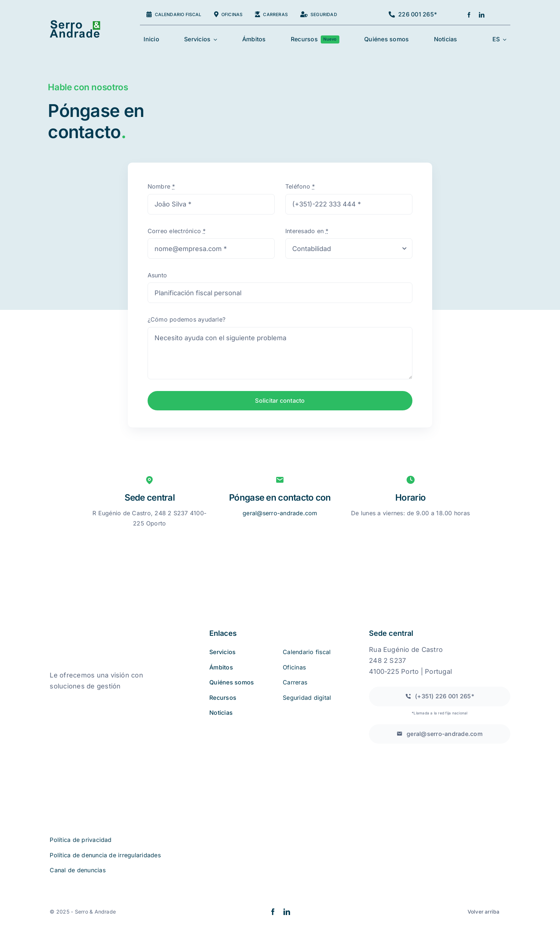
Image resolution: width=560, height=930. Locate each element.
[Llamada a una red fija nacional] (439, 696)
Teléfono (300, 186)
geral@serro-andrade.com (280, 513)
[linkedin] (482, 15)
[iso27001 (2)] (91, 739)
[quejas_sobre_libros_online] (86, 701)
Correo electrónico (177, 231)
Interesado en (307, 231)
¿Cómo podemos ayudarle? (187, 319)
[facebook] (469, 15)
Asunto (157, 275)
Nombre (161, 186)
